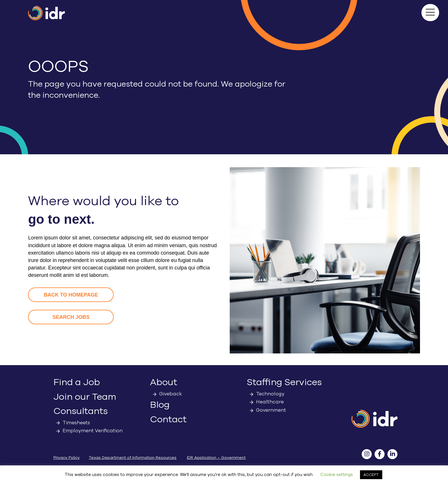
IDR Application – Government (216, 458)
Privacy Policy (67, 458)
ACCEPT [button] (371, 475)
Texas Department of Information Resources (133, 458)
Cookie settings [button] (337, 475)
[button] (430, 13)
